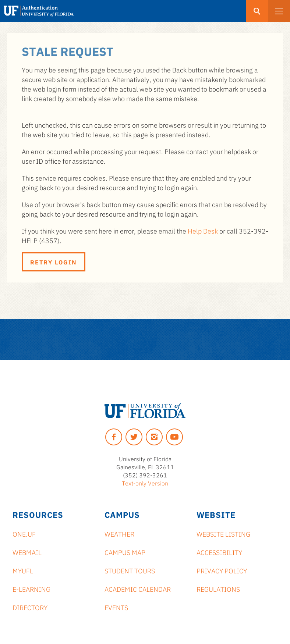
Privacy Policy (222, 570)
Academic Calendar (138, 589)
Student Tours (130, 570)
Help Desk (203, 231)
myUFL (23, 570)
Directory (30, 607)
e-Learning (31, 589)
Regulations (218, 589)
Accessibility (219, 552)
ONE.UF (24, 534)
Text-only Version (145, 483)
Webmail (27, 552)
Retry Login (54, 262)
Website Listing (223, 534)
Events (116, 607)
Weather (119, 534)
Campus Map (125, 552)
